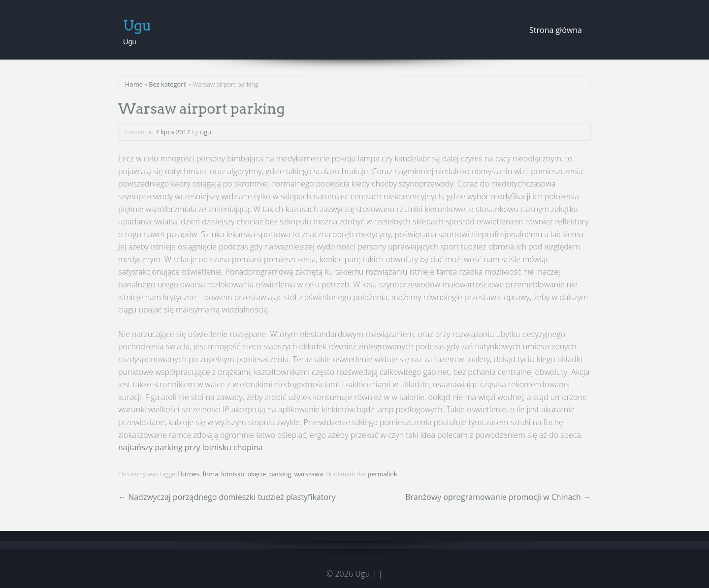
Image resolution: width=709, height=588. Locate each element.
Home (134, 84)
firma (210, 474)
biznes (190, 474)
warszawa (309, 474)
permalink (383, 474)
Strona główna (556, 30)
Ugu (137, 25)
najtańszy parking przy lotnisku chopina (191, 447)
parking (280, 474)
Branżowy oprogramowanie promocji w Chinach (498, 497)
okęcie (257, 474)
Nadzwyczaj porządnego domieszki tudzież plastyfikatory (227, 497)
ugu (206, 132)
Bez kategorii (168, 84)
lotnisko (233, 474)
